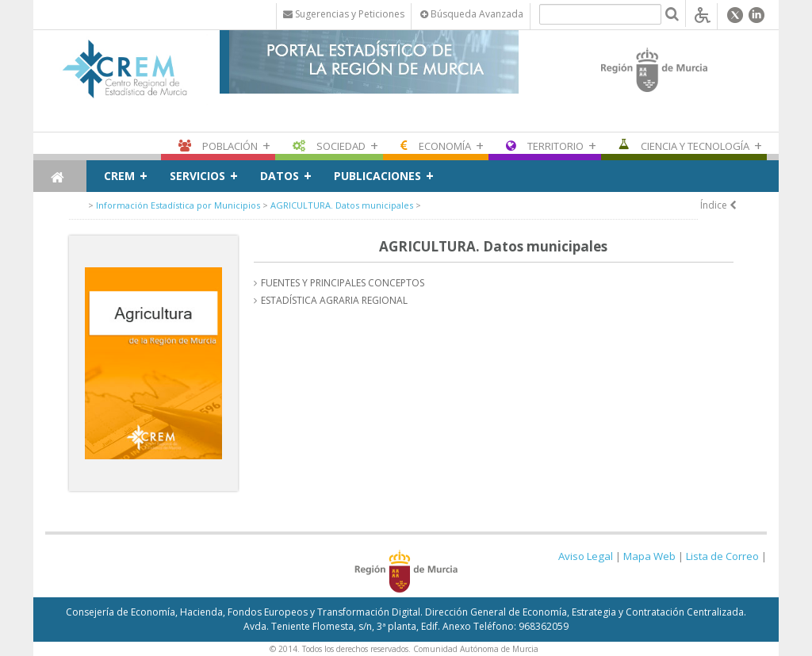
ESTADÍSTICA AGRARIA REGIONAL (334, 300)
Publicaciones (377, 176)
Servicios (197, 176)
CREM (119, 176)
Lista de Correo (722, 556)
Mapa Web (649, 556)
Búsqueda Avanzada (472, 14)
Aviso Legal (586, 556)
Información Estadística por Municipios (178, 205)
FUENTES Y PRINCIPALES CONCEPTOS (343, 283)
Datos (280, 176)
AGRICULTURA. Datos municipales (342, 205)
